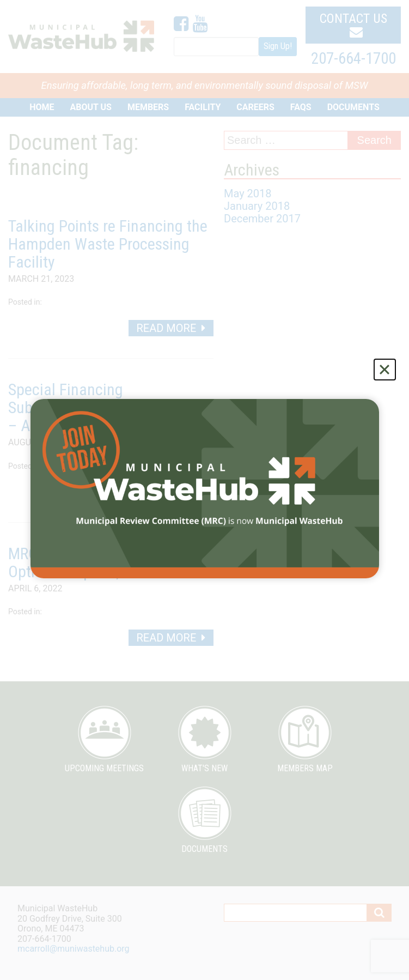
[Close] (384, 370)
